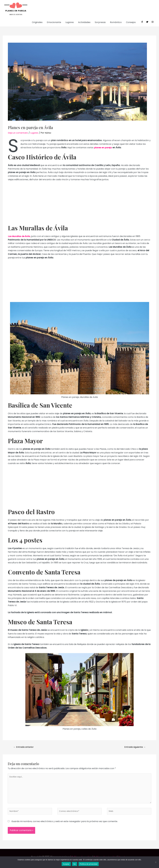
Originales (37, 23)
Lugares (70, 23)
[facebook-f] (143, 22)
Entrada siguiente (133, 748)
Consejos (131, 23)
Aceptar (66, 864)
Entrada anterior (25, 748)
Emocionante (54, 23)
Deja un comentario (19, 133)
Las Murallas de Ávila (19, 236)
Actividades (84, 23)
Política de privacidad (89, 864)
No (75, 864)
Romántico (116, 23)
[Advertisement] (80, 204)
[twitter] (149, 22)
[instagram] (153, 22)
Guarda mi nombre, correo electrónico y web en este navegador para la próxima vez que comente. (65, 825)
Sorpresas (100, 23)
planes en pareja (103, 148)
